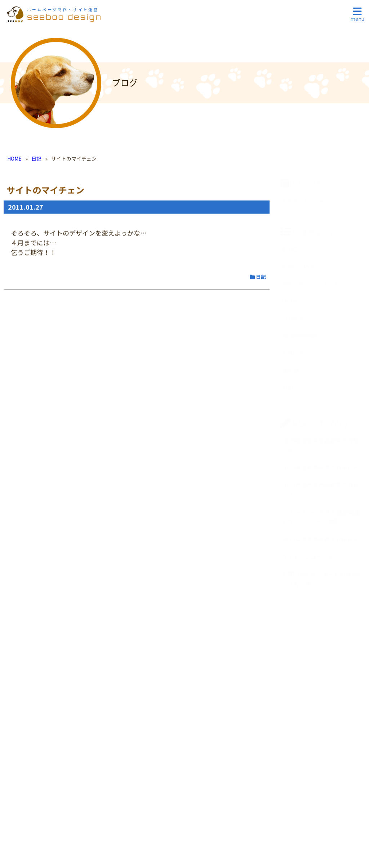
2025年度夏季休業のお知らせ (320, 469)
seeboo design (65, 14)
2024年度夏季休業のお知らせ (320, 541)
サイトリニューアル (308, 558)
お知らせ (294, 355)
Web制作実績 (300, 337)
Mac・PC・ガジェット (311, 285)
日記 (36, 160)
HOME (14, 160)
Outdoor (294, 303)
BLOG (290, 251)
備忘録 (291, 372)
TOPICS (293, 320)
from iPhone (299, 268)
